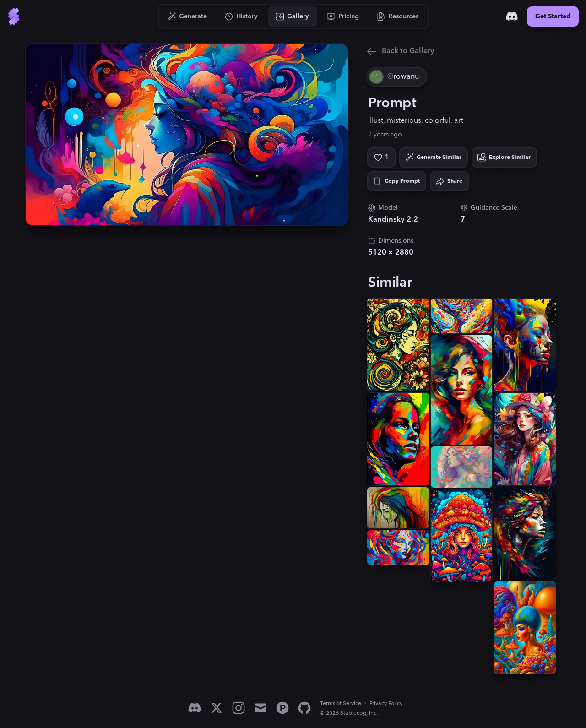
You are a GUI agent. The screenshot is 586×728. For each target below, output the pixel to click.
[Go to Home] (14, 16)
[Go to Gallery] (293, 16)
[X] (217, 708)
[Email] (260, 708)
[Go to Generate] (187, 16)
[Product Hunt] (282, 708)
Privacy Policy (386, 704)
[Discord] (512, 16)
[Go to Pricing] (343, 16)
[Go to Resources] (398, 16)
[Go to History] (241, 16)
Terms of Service (341, 704)
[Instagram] (239, 708)
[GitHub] (304, 708)
